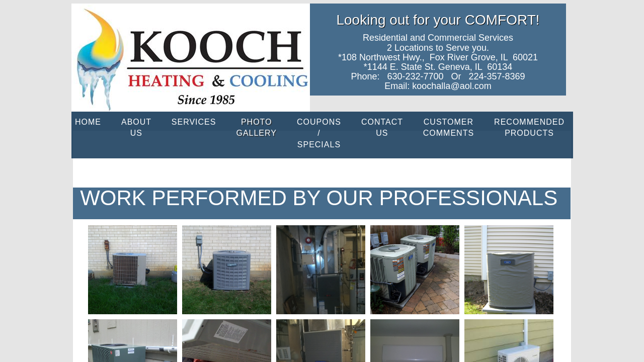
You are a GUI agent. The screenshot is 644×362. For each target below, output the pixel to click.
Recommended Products (529, 127)
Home (88, 122)
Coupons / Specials (319, 133)
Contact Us (382, 127)
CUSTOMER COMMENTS (449, 127)
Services (194, 122)
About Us (136, 127)
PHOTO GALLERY (256, 127)
